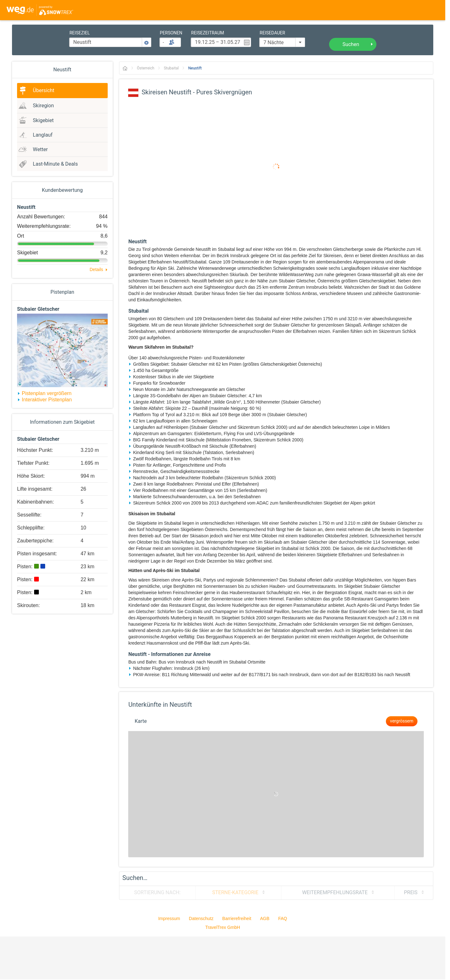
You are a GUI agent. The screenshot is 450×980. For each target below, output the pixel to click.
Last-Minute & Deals (55, 164)
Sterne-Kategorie (235, 893)
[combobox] (282, 42)
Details (96, 269)
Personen (171, 33)
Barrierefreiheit (237, 918)
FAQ (283, 918)
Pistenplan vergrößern (47, 393)
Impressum (169, 918)
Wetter (40, 150)
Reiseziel (80, 33)
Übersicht (44, 91)
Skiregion (43, 106)
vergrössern (402, 721)
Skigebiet (43, 121)
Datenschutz (201, 918)
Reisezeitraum (207, 33)
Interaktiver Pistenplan (47, 400)
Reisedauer (272, 33)
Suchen (351, 44)
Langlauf (43, 135)
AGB (265, 918)
